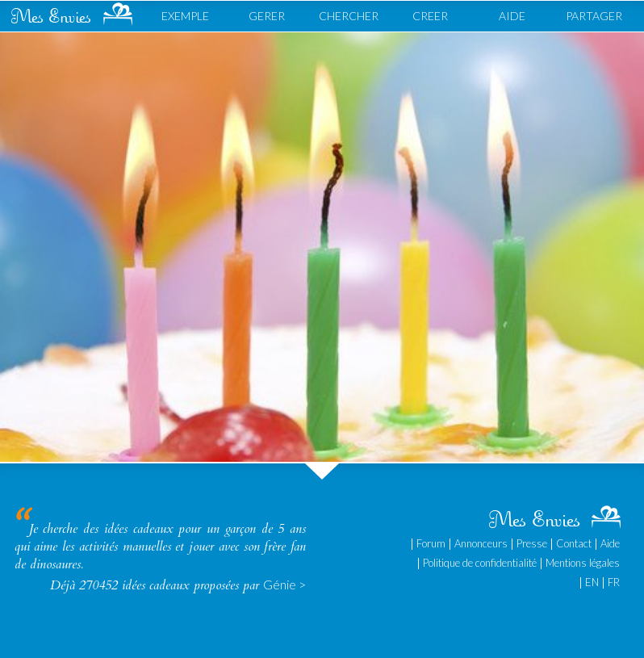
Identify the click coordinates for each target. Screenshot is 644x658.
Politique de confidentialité (480, 563)
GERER (267, 16)
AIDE (512, 16)
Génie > (284, 584)
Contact (574, 543)
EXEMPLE (185, 16)
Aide (610, 543)
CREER (430, 16)
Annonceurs (481, 543)
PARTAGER (594, 16)
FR (614, 582)
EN (592, 582)
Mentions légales (583, 563)
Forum (431, 543)
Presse (532, 543)
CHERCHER (349, 16)
